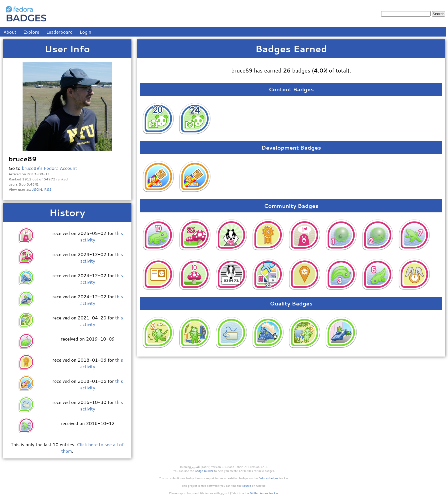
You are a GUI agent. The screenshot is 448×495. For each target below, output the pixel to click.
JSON (37, 189)
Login (86, 32)
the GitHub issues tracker (261, 493)
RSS (48, 189)
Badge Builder (204, 471)
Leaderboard (60, 32)
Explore (31, 32)
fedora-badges (268, 478)
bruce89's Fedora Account (49, 168)
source (247, 486)
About (10, 32)
